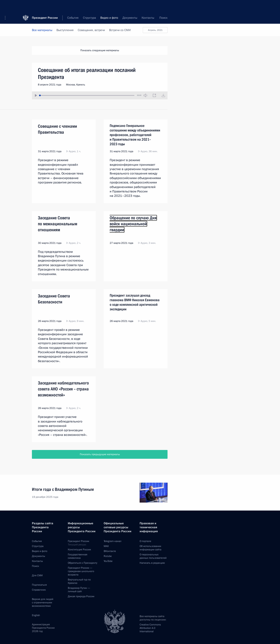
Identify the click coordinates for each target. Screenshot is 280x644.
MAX (106, 546)
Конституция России (79, 550)
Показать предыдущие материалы (100, 454)
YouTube (108, 561)
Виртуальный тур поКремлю (79, 581)
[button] (7, 6)
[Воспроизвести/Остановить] (36, 96)
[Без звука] (145, 95)
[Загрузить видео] (163, 95)
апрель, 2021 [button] (155, 30)
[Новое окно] (154, 95)
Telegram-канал (113, 541)
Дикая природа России (81, 596)
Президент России (45, 6)
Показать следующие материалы (100, 50)
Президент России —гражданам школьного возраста (81, 571)
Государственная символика (78, 556)
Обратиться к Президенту (83, 563)
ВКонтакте (110, 551)
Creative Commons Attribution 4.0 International (150, 628)
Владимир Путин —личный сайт (79, 590)
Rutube (108, 556)
